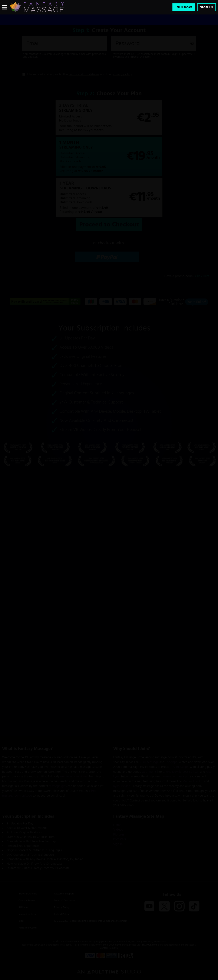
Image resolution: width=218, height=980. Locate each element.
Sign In (207, 7)
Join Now (184, 7)
